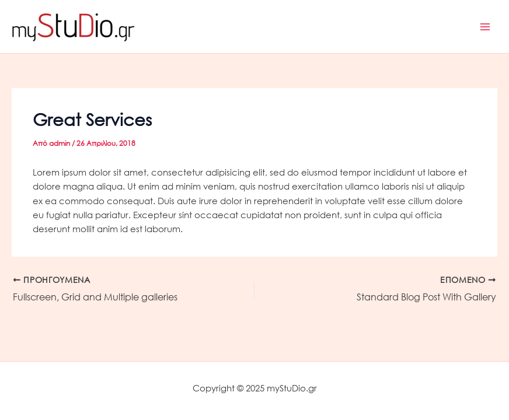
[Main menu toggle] (485, 27)
